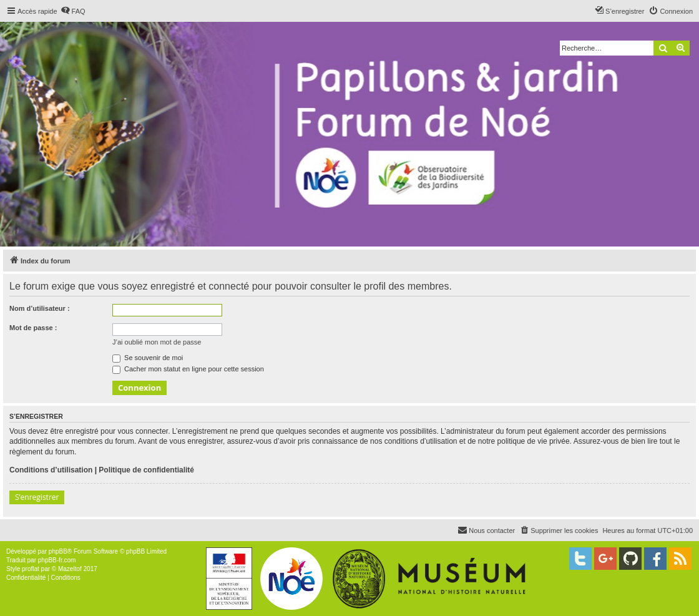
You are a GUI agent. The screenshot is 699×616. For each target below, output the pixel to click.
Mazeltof (70, 569)
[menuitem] (73, 11)
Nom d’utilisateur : (40, 308)
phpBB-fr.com (57, 560)
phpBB (58, 551)
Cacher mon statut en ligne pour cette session (188, 369)
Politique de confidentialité (146, 470)
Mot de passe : (33, 328)
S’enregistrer (37, 497)
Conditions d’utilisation (51, 470)
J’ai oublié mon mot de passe (157, 342)
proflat (31, 569)
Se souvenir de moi (148, 358)
